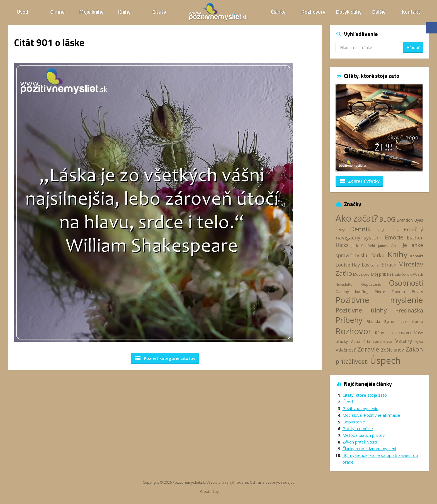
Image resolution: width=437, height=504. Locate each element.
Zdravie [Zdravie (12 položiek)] (368, 349)
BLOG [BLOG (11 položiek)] (387, 219)
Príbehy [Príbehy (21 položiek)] (349, 320)
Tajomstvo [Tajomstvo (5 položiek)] (399, 333)
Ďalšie (379, 12)
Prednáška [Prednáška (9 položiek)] (409, 310)
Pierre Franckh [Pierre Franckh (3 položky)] (390, 292)
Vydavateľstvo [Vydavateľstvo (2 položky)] (383, 342)
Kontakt (411, 12)
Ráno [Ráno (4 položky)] (380, 333)
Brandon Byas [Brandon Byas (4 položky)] (410, 220)
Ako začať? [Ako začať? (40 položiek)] (357, 218)
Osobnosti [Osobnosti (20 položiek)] (406, 283)
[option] (379, 128)
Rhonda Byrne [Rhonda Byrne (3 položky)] (380, 321)
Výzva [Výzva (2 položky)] (419, 342)
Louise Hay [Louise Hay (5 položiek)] (348, 265)
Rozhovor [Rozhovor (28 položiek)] (354, 331)
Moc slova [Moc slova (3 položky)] (361, 274)
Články (278, 12)
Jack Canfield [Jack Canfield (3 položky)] (363, 246)
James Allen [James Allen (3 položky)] (389, 246)
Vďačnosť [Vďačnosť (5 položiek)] (345, 350)
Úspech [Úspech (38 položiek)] (385, 360)
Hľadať (413, 48)
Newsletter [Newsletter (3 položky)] (345, 284)
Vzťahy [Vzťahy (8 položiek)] (404, 341)
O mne (57, 12)
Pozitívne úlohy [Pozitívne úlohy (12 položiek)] (361, 310)
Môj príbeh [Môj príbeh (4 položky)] (381, 274)
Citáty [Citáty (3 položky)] (340, 230)
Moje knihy (91, 12)
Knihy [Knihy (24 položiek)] (397, 254)
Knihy (124, 12)
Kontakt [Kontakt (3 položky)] (417, 256)
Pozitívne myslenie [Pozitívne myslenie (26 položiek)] (379, 300)
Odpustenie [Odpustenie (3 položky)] (371, 284)
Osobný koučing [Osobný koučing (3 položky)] (352, 292)
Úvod (22, 12)
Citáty (159, 12)
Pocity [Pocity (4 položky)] (417, 291)
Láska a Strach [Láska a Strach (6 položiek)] (379, 265)
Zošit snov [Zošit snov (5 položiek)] (392, 350)
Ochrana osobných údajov (272, 482)
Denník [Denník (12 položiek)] (360, 229)
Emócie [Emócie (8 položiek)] (394, 237)
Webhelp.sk (229, 492)
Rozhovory (313, 12)
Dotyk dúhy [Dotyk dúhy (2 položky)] (387, 230)
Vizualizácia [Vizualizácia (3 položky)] (360, 341)
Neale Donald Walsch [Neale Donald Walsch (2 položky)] (408, 275)
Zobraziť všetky (359, 181)
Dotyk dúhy (349, 12)
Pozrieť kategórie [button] (165, 358)
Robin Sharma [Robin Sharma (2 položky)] (411, 322)
